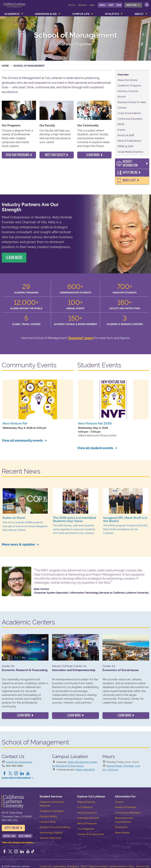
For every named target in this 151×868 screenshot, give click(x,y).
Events (121, 130)
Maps (92, 5)
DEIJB (121, 124)
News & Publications (129, 141)
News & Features (87, 821)
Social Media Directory (130, 152)
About (139, 14)
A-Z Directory (85, 805)
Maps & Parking (86, 799)
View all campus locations (17, 840)
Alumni (122, 97)
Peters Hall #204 (85, 767)
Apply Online (129, 170)
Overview (123, 75)
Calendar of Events (88, 815)
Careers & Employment (91, 832)
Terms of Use (143, 864)
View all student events (95, 446)
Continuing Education (130, 119)
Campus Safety (48, 814)
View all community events (22, 438)
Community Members (128, 810)
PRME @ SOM (125, 146)
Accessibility (60, 864)
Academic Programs (129, 85)
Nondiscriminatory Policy (122, 864)
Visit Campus (25, 834)
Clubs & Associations (129, 113)
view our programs (18, 155)
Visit (111, 5)
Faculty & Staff (126, 135)
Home (5, 66)
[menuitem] (133, 5)
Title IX (84, 864)
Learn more (24, 713)
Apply (102, 5)
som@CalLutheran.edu (19, 759)
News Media (122, 830)
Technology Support (51, 830)
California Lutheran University (14, 7)
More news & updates (18, 542)
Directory (82, 5)
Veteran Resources (50, 835)
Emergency (73, 864)
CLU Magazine (86, 826)
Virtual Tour (9, 834)
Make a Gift (129, 178)
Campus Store (48, 819)
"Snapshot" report (80, 335)
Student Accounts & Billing (55, 825)
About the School (127, 80)
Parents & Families (126, 805)
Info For (131, 5)
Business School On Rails (132, 102)
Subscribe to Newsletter (16, 775)
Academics (12, 14)
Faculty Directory (87, 810)
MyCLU (72, 5)
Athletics (112, 14)
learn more (93, 155)
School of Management (76, 35)
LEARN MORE (14, 255)
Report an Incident (98, 864)
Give (119, 5)
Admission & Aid (46, 14)
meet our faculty (55, 155)
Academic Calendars (52, 808)
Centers (122, 108)
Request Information (134, 162)
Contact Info (46, 864)
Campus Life (81, 14)
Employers (121, 825)
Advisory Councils (128, 91)
